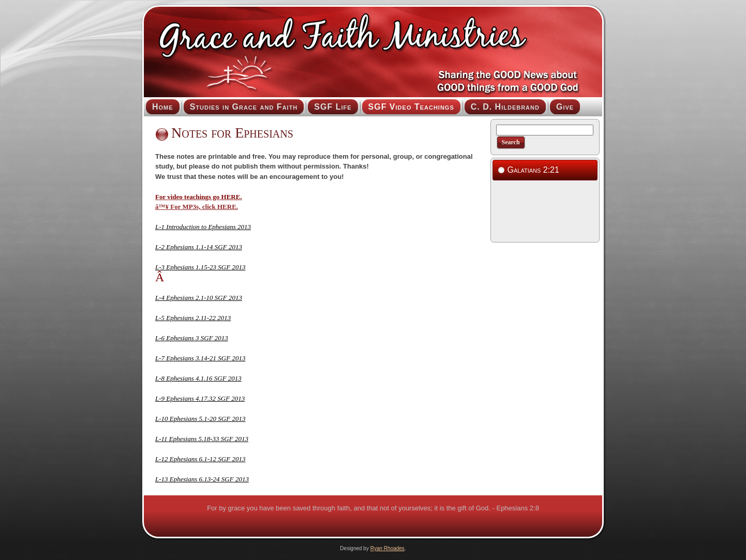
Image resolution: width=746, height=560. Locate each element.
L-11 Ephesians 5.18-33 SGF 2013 (202, 439)
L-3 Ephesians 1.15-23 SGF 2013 (200, 267)
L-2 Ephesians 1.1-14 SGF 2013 (199, 247)
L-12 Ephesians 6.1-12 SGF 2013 (200, 459)
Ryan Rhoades (387, 548)
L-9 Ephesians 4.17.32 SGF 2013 (200, 398)
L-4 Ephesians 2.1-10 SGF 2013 (199, 298)
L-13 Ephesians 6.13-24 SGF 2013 (202, 479)
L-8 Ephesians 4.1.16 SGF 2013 (198, 378)
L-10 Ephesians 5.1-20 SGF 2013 (200, 419)
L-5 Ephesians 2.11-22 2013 (193, 318)
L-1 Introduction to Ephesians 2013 (203, 227)
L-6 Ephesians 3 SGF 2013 (192, 338)
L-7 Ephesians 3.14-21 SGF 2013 (200, 358)
